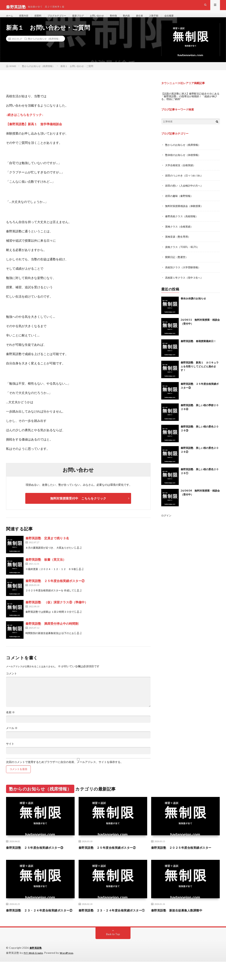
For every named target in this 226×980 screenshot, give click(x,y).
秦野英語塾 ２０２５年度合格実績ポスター (185, 858)
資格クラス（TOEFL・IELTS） (184, 254)
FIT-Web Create (34, 971)
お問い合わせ (107, 19)
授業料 (41, 19)
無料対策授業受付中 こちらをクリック (78, 506)
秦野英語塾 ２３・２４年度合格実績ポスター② (40, 926)
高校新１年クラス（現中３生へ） (186, 284)
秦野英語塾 (36, 966)
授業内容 (26, 19)
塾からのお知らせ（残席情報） (44, 47)
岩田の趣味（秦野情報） (180, 203)
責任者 (154, 19)
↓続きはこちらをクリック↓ (25, 123)
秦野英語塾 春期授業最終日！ (198, 348)
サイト (10, 752)
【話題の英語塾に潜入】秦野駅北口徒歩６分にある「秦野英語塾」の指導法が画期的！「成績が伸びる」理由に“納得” (190, 104)
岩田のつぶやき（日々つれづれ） (186, 183)
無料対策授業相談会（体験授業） (186, 213)
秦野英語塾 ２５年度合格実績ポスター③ (40, 855)
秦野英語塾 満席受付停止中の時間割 (52, 632)
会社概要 (186, 19)
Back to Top (113, 953)
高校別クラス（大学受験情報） (184, 274)
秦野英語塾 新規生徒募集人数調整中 (182, 924)
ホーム (10, 19)
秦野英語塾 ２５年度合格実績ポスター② (55, 589)
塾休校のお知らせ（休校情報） (184, 163)
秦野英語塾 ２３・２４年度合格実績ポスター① (113, 926)
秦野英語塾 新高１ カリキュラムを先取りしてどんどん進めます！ (200, 373)
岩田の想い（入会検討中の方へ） (186, 193)
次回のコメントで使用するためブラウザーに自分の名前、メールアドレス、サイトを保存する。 (65, 770)
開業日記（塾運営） (177, 264)
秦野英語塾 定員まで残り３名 (47, 546)
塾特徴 (125, 19)
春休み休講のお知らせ (193, 305)
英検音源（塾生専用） (179, 244)
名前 (10, 720)
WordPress (69, 971)
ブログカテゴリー (62, 19)
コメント (11, 682)
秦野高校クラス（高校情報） (183, 223)
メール (12, 736)
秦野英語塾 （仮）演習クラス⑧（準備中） (57, 610)
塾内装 (139, 19)
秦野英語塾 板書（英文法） (46, 568)
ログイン (167, 522)
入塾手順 (169, 19)
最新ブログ (86, 19)
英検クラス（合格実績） (180, 233)
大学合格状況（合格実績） (181, 173)
